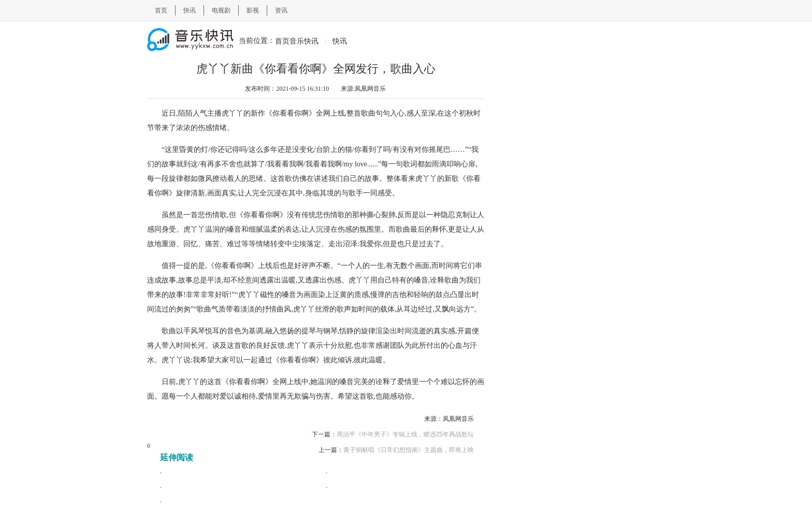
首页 (161, 10)
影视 (253, 10)
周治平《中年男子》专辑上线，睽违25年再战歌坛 (405, 434)
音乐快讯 (305, 41)
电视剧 (221, 10)
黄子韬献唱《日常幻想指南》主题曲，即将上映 (409, 450)
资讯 (281, 10)
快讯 (190, 10)
